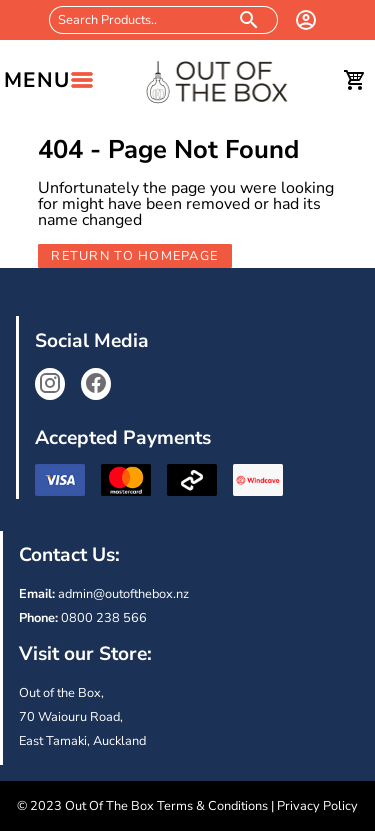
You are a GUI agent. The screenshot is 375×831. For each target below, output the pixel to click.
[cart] (355, 80)
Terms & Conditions (212, 806)
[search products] (249, 20)
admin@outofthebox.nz (123, 594)
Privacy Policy (317, 806)
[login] (306, 20)
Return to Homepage (134, 256)
